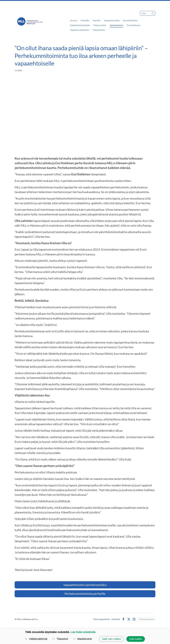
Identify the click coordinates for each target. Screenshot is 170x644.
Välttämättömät (36, 639)
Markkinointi (83, 639)
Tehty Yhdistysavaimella (146, 619)
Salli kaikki (136, 639)
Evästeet (116, 619)
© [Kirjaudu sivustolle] (16, 619)
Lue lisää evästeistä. (83, 632)
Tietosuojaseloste (101, 619)
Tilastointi (60, 639)
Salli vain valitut (111, 639)
